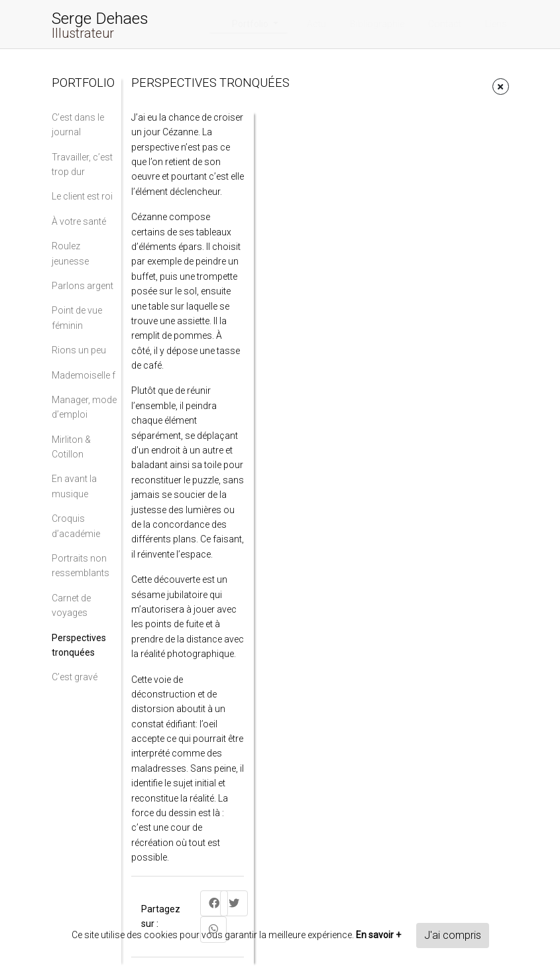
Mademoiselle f (84, 375)
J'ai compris (453, 935)
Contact (445, 24)
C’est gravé (75, 677)
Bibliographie (377, 24)
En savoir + (378, 935)
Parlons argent (83, 286)
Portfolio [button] (251, 24)
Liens (496, 24)
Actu (316, 24)
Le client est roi (82, 196)
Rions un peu (79, 350)
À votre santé (79, 221)
